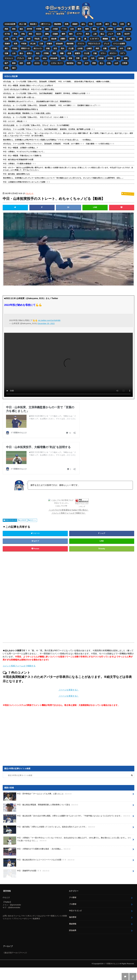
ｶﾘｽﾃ (45, 39)
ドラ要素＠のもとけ (111, 964)
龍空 (79, 29)
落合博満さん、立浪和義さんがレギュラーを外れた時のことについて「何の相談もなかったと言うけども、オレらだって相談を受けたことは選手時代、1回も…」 (64, 178)
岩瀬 (69, 53)
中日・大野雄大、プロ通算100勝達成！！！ (19, 164)
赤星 (6, 68)
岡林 (6, 29)
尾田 (87, 34)
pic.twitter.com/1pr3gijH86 (49, 320)
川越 (95, 53)
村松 (14, 29)
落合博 (54, 39)
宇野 (78, 58)
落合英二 (33, 24)
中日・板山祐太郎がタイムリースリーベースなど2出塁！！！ (39, 861)
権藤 (62, 53)
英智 (70, 58)
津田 (30, 34)
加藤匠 (63, 39)
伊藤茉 (49, 44)
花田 (21, 63)
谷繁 (105, 48)
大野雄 (110, 29)
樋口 (6, 48)
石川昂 (99, 24)
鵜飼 (47, 29)
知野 (29, 39)
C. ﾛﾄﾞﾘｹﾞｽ (94, 39)
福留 (54, 53)
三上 (45, 63)
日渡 (129, 48)
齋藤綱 (105, 39)
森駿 (121, 39)
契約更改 (70, 63)
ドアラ (79, 34)
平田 (79, 63)
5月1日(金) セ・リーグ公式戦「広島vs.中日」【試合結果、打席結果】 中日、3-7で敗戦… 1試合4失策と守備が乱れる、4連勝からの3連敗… (57, 82)
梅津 (87, 29)
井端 (48, 48)
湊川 (14, 68)
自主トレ (33, 520)
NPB (45, 58)
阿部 (94, 63)
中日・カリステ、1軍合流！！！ (15, 121)
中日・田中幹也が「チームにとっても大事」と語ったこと (38, 795)
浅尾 (30, 58)
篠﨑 (126, 58)
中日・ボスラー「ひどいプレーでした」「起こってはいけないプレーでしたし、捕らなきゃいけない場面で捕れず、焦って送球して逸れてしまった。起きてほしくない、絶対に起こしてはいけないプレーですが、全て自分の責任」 (68, 134)
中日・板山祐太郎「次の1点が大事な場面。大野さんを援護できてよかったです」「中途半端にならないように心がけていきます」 (67, 817)
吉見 (55, 48)
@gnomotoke (15, 905)
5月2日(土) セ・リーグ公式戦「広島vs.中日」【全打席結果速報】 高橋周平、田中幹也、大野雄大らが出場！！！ (47, 93)
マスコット (9, 58)
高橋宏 (75, 24)
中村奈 (24, 44)
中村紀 (15, 48)
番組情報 (58, 24)
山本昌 (80, 48)
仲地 (23, 34)
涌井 (94, 29)
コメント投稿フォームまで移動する (19, 666)
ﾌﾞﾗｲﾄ (64, 29)
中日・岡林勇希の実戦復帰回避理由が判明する (21, 109)
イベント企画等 (119, 44)
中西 (91, 24)
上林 (95, 34)
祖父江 (39, 34)
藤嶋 (47, 34)
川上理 (87, 53)
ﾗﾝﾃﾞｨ (123, 53)
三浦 (41, 44)
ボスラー (113, 53)
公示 (37, 58)
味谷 (38, 53)
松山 (115, 24)
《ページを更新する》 (68, 690)
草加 (16, 34)
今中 (121, 48)
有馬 (16, 44)
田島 (109, 63)
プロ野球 (73, 904)
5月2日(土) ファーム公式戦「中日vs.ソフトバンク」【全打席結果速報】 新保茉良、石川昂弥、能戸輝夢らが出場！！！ (49, 129)
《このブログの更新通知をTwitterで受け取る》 (68, 510)
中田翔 (39, 29)
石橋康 (55, 34)
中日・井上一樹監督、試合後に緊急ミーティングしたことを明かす (28, 85)
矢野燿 (101, 58)
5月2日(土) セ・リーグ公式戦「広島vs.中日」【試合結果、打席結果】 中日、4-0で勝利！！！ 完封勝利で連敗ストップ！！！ (52, 105)
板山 (102, 34)
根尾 (67, 24)
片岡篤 (46, 53)
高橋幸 (7, 44)
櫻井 (118, 58)
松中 (85, 58)
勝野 (63, 34)
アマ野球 (73, 898)
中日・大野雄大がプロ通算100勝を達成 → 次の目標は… (37, 850)
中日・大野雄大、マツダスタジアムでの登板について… (24, 152)
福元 (113, 39)
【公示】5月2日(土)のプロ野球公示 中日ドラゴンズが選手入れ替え (29, 89)
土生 (14, 53)
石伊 (128, 39)
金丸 (83, 24)
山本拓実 (23, 520)
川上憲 (71, 48)
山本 (14, 39)
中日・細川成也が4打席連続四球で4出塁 (18, 160)
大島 (102, 29)
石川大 (37, 63)
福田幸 (72, 39)
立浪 (122, 24)
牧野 (29, 63)
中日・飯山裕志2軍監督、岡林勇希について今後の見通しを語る (27, 113)
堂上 (102, 63)
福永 (21, 29)
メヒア (111, 34)
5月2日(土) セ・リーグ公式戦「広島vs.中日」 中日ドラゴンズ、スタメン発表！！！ (36, 117)
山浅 (6, 39)
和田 (97, 48)
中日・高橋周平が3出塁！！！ (27, 872)
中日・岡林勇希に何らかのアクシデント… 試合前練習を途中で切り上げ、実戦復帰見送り (37, 101)
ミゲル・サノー (57, 63)
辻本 (72, 29)
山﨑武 (89, 48)
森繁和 (77, 53)
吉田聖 (110, 58)
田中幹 (30, 29)
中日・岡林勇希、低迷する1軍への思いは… (19, 97)
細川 (107, 24)
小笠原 (55, 29)
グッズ (107, 44)
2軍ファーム (45, 24)
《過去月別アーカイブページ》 (15, 953)
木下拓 (7, 34)
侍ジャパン (38, 48)
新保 (14, 63)
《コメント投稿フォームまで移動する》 (68, 513)
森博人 (30, 53)
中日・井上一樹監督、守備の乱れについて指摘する (22, 156)
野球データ (25, 48)
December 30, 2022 (46, 323)
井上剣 (33, 44)
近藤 (6, 53)
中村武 (113, 48)
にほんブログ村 (61, 506)
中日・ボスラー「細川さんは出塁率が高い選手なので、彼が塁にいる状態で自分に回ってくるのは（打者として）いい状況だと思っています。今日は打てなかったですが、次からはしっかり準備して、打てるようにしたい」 (68, 169)
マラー (103, 53)
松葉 (119, 34)
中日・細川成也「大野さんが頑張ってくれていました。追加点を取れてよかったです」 (49, 828)
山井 (116, 63)
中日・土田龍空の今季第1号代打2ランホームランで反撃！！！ (26, 182)
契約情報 (70, 44)
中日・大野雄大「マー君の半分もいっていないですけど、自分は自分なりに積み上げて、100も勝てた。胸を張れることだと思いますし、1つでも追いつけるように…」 (67, 840)
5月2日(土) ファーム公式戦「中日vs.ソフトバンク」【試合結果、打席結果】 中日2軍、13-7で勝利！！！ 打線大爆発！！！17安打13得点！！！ (59, 144)
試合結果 (59, 44)
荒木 (63, 48)
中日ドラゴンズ (94, 44)
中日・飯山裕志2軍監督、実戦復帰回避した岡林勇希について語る (41, 806)
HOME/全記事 (10, 24)
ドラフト (81, 44)
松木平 (127, 34)
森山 (21, 53)
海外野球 (73, 917)
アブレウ (21, 58)
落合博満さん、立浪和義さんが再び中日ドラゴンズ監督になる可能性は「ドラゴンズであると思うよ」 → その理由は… (48, 140)
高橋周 (119, 29)
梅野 (21, 39)
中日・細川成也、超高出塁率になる (16, 174)
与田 (93, 58)
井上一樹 (23, 24)
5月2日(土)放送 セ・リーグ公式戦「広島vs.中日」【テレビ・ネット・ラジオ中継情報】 (37, 125)
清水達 (128, 29)
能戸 (6, 63)
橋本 (71, 34)
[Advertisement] (48, 597)
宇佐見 (37, 39)
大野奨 (125, 63)
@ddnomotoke (14, 907)
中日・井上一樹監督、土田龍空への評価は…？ (21, 148)
